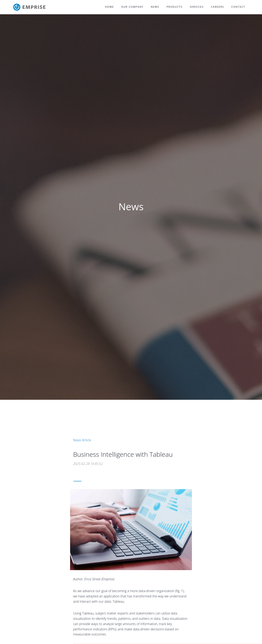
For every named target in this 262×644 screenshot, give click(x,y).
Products (174, 7)
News (155, 7)
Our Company (132, 7)
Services (197, 7)
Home (110, 7)
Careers (218, 7)
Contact (238, 7)
